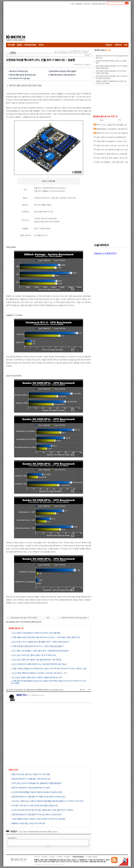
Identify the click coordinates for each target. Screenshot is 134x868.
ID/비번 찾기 (87, 4)
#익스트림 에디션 (26, 622)
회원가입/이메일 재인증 (99, 4)
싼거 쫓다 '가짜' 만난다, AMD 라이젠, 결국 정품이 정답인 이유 (34, 806)
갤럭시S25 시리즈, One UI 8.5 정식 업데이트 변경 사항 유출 (111, 134)
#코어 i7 (18, 622)
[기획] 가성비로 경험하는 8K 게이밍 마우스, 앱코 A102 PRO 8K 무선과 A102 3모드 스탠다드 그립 (48, 669)
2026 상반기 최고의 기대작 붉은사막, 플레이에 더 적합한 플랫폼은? (36, 783)
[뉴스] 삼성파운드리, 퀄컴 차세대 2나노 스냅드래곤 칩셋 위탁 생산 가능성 (38, 664)
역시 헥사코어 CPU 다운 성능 (20, 79)
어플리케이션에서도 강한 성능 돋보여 (63, 75)
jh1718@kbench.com (36, 695)
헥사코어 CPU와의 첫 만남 (19, 71)
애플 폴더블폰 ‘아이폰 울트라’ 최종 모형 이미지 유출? (110, 130)
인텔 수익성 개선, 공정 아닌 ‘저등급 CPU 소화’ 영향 (30, 774)
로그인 (79, 4)
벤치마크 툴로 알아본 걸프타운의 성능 (23, 75)
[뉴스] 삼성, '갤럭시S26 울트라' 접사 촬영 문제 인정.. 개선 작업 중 (36, 660)
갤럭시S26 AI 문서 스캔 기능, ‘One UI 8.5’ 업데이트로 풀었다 (111, 146)
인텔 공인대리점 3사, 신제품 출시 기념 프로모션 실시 (30, 779)
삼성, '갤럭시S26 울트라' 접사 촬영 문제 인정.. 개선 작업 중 (110, 138)
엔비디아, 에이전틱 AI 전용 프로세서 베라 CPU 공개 (30, 788)
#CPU (40, 622)
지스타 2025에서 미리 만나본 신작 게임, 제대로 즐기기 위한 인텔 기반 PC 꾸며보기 (42, 810)
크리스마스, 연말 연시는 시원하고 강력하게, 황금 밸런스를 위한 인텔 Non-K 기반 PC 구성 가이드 (47, 801)
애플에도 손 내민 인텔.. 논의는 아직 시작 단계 (28, 823)
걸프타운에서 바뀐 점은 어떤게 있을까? (63, 71)
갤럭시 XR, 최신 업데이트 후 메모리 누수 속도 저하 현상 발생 (111, 150)
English (73, 4)
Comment (12, 838)
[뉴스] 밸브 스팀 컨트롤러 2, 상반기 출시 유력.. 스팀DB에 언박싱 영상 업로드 (40, 651)
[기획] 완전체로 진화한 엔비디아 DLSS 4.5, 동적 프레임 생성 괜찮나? (37, 646)
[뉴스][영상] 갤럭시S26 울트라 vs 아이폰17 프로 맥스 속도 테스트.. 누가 (39, 673)
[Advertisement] (67, 24)
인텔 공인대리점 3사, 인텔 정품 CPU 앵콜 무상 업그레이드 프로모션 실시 (38, 797)
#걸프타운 (12, 622)
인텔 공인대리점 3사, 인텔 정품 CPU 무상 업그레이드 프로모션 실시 (36, 815)
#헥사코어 (35, 622)
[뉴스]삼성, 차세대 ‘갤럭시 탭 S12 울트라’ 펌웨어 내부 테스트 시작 (36, 678)
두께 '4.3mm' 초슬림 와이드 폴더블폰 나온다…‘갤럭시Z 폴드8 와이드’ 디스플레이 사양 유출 (110, 125)
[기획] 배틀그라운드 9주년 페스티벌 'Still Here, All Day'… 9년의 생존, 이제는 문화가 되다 (45, 637)
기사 (120, 120)
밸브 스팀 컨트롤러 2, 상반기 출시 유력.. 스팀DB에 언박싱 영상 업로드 (111, 163)
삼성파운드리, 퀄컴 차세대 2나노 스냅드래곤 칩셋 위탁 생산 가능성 (110, 154)
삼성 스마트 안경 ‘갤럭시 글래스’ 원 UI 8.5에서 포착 (110, 159)
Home (87, 55)
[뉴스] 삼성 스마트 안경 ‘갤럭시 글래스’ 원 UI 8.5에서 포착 (33, 655)
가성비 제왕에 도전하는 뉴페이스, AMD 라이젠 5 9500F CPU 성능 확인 (38, 819)
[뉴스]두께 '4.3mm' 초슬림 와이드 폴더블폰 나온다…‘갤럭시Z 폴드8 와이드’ (40, 642)
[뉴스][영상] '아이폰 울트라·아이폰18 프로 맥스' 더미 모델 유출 (35, 633)
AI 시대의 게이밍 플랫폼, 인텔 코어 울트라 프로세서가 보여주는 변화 (36, 792)
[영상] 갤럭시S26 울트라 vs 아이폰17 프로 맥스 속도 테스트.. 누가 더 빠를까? (110, 142)
